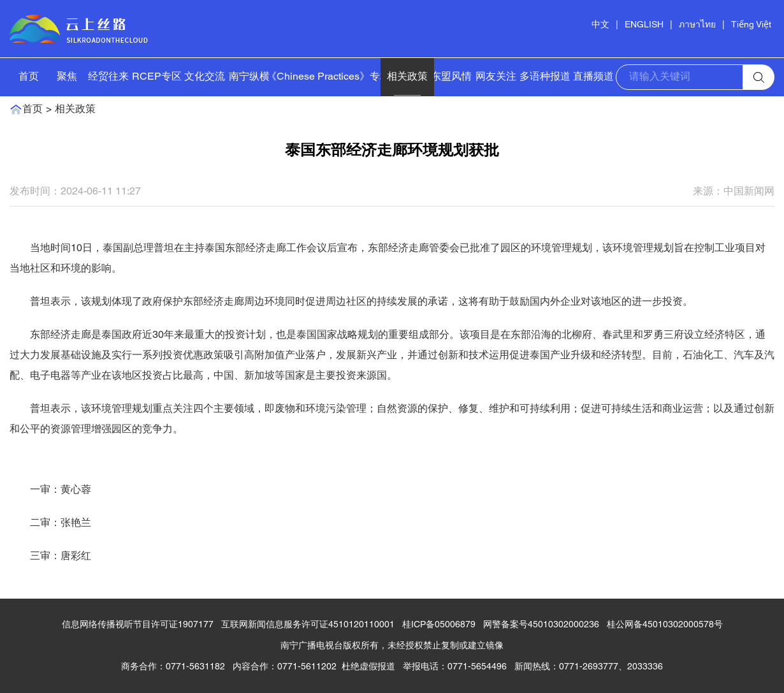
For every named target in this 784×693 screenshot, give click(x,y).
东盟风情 (451, 77)
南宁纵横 (249, 77)
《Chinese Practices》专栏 (328, 77)
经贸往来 (108, 77)
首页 (29, 77)
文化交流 (205, 77)
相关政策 (407, 77)
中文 (600, 25)
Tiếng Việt (751, 25)
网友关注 (496, 77)
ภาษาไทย (697, 25)
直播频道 (593, 77)
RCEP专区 (157, 77)
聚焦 (67, 77)
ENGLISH (644, 25)
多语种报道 (545, 77)
